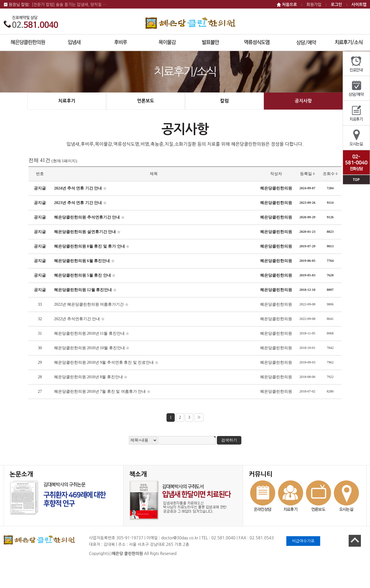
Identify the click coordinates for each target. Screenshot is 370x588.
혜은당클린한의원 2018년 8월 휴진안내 (89, 377)
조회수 (330, 174)
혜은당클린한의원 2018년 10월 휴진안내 (90, 348)
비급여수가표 (303, 541)
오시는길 (356, 138)
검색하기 (229, 440)
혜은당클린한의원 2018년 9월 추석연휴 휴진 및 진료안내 (104, 362)
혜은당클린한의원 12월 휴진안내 (83, 290)
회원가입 (314, 5)
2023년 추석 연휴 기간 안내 (78, 203)
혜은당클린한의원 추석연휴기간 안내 (87, 217)
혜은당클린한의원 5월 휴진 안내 (83, 275)
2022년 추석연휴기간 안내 (77, 319)
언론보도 (145, 101)
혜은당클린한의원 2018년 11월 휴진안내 (89, 333)
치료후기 (356, 113)
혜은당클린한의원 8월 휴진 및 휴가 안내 (90, 246)
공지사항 (303, 101)
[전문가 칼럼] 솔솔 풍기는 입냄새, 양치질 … (69, 5)
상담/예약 (356, 88)
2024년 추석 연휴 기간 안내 (78, 188)
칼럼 (224, 101)
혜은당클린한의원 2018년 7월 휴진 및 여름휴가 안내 (100, 391)
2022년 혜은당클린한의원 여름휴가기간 (89, 304)
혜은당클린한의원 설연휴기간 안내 (85, 232)
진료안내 (356, 64)
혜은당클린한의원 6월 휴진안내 (82, 261)
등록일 (308, 174)
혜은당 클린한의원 (190, 23)
